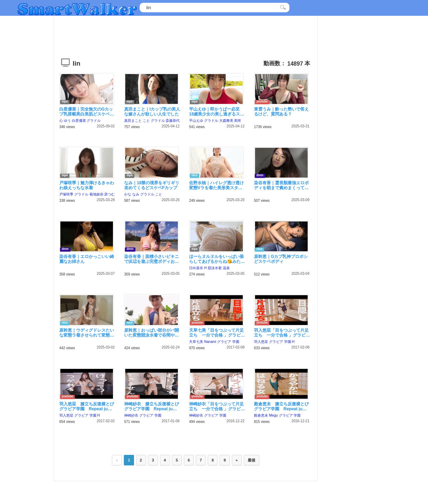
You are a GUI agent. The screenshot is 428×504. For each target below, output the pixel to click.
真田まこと (133, 121)
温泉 (226, 268)
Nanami (210, 342)
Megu (273, 415)
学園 (236, 342)
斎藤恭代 (173, 121)
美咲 (238, 121)
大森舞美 (226, 121)
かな (128, 194)
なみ (136, 194)
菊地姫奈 (96, 194)
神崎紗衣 (131, 415)
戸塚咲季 (66, 194)
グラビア (224, 342)
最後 (252, 460)
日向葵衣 (196, 268)
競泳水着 (215, 268)
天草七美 (196, 342)
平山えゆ (196, 121)
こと (146, 121)
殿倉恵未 (261, 415)
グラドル (94, 121)
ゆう (67, 121)
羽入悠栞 (261, 342)
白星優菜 (79, 121)
